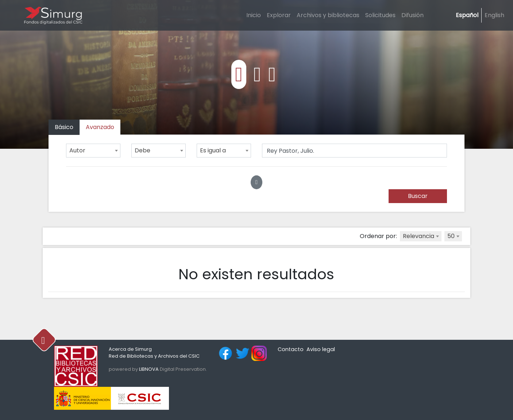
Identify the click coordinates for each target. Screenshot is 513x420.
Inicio (254, 15)
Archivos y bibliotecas (328, 15)
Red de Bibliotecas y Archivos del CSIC (154, 356)
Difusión (412, 15)
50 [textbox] (451, 236)
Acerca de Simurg (130, 349)
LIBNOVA (149, 369)
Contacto (291, 349)
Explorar (279, 15)
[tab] (100, 127)
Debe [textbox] (142, 150)
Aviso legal (321, 349)
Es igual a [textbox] (213, 150)
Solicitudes (380, 15)
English (494, 15)
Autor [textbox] (77, 150)
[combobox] (93, 151)
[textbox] (421, 236)
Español (467, 15)
